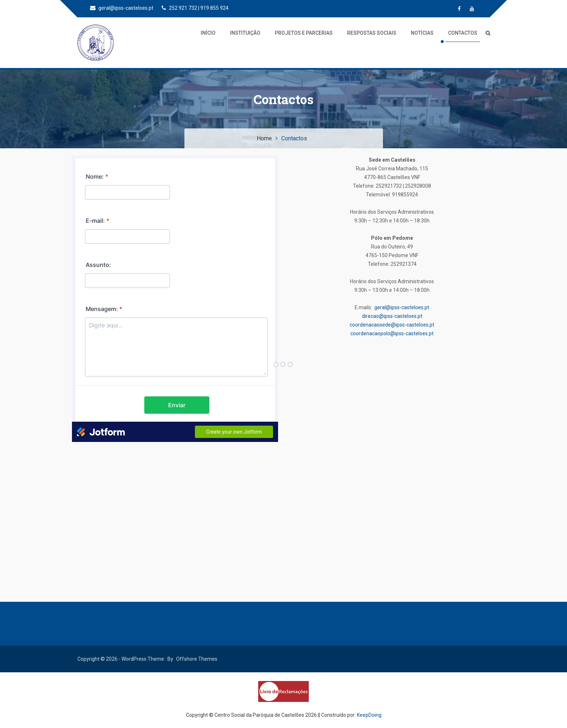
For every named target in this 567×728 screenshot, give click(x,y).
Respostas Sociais (372, 33)
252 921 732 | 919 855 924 (195, 8)
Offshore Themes (197, 659)
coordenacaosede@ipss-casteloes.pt (392, 325)
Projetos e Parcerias (304, 33)
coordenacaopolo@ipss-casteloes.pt (392, 333)
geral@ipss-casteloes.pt (122, 8)
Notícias (422, 33)
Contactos (463, 33)
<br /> (175, 299)
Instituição (245, 33)
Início (208, 33)
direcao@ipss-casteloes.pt (392, 316)
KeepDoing (369, 715)
